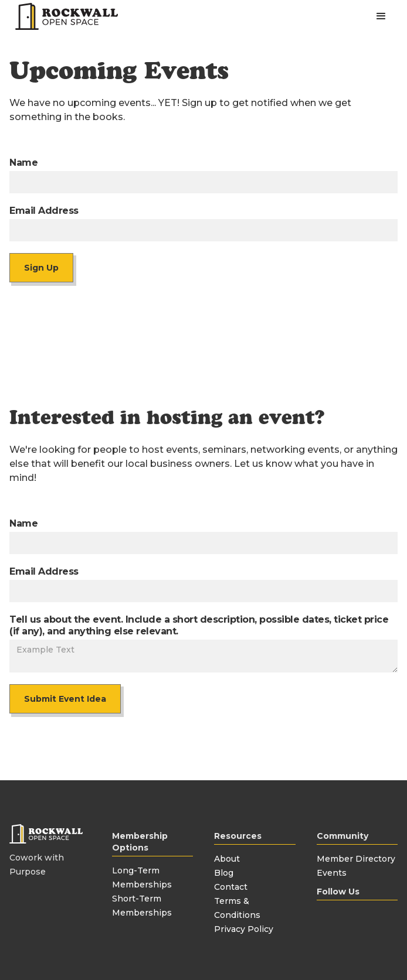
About (227, 859)
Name (23, 163)
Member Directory (356, 859)
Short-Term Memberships (142, 906)
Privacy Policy (244, 929)
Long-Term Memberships (142, 877)
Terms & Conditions (237, 908)
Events (332, 873)
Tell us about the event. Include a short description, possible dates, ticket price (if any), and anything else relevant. (199, 625)
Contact (231, 887)
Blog (224, 873)
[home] (64, 16)
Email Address (44, 211)
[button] (381, 16)
